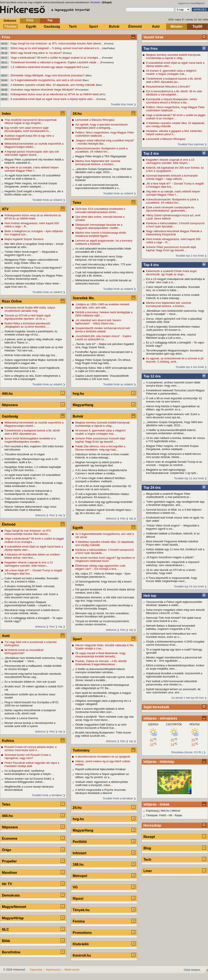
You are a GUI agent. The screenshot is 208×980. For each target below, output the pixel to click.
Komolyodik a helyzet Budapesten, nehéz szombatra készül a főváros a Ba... (172, 101)
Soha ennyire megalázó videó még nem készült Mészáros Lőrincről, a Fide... (175, 611)
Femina (79, 921)
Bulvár (114, 26)
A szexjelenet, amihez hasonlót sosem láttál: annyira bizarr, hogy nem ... (173, 384)
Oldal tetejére (192, 970)
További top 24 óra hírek (189, 586)
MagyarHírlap (13, 918)
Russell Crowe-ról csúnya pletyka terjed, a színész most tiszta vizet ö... (31, 749)
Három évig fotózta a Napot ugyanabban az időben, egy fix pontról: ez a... (173, 408)
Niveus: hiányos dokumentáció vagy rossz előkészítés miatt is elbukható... (30, 508)
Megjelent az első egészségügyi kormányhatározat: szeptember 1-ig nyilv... (172, 471)
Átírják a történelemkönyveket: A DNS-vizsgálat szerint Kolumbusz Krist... (175, 643)
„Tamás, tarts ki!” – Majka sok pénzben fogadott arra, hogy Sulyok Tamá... (105, 346)
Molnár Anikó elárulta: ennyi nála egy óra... (31, 355)
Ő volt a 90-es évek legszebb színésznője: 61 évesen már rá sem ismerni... (174, 400)
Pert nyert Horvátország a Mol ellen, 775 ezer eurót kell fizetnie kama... (103, 266)
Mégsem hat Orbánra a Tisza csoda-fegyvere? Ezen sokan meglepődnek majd (33, 269)
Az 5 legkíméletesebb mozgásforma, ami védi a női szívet (46, 80)
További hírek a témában (47, 795)
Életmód (135, 26)
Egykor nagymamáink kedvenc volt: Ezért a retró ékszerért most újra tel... (173, 416)
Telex (6, 804)
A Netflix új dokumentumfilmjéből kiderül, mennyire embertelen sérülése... (171, 432)
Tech (73, 26)
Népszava (10, 405)
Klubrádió (81, 944)
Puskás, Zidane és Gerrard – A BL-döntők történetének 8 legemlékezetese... (101, 663)
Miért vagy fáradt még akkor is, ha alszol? (37, 53)
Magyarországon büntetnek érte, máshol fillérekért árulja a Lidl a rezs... (171, 336)
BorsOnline (11, 952)
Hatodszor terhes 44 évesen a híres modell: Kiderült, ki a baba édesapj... (173, 296)
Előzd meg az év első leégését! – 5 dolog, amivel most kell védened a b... (56, 48)
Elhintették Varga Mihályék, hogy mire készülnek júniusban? (48, 75)
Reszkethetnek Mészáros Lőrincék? (168, 87)
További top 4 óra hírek (190, 367)
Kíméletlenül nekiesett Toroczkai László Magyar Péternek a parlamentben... (175, 392)
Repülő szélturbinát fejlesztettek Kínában (101, 769)
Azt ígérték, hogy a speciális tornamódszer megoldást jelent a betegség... (102, 126)
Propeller (9, 861)
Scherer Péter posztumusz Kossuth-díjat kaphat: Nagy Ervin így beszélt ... (171, 249)
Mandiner (10, 873)
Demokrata (11, 895)
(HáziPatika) (108, 48)
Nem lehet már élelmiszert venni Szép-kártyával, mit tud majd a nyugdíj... (99, 258)
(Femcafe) (107, 58)
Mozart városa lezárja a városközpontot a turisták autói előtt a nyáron (30, 724)
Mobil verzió (72, 970)
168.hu (78, 864)
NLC (5, 929)
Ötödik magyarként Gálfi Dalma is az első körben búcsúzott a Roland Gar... (101, 726)
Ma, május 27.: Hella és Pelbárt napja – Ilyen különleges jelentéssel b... (103, 575)
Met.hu (165, 811)
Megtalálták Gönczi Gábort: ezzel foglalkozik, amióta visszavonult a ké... (32, 369)
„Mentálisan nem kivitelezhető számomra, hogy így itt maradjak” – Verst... (175, 312)
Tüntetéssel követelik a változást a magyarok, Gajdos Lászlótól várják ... (55, 62)
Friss (30, 20)
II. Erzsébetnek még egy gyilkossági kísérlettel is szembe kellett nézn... (104, 504)
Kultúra (8, 741)
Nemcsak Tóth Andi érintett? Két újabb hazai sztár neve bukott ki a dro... (173, 619)
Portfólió (80, 842)
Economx (10, 839)
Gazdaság (52, 26)
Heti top (150, 596)
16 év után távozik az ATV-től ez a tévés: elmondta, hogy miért (171, 572)
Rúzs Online (12, 301)
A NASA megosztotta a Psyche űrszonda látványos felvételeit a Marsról (100, 791)
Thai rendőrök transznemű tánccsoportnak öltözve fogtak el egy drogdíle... (31, 121)
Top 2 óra (151, 154)
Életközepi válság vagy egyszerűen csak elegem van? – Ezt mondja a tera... (100, 567)
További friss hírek (122, 104)
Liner (148, 871)
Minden (177, 26)
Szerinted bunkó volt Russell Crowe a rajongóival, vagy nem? (28, 756)
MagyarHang (83, 405)
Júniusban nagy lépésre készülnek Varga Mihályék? (43, 90)
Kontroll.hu (82, 955)
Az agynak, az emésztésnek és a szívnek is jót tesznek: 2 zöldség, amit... (175, 360)
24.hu (77, 114)
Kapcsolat (36, 970)
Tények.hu (81, 910)
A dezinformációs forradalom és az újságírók (103, 757)
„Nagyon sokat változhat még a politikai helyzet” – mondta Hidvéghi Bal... (105, 142)
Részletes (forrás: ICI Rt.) (187, 752)
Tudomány (81, 750)
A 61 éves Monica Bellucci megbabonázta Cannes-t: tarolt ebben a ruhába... (101, 472)
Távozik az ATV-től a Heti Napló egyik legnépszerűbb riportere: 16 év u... (28, 317)
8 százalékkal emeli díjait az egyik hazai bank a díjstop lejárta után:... (53, 99)
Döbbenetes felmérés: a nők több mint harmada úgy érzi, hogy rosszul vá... (105, 599)
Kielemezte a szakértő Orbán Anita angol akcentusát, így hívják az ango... (171, 273)
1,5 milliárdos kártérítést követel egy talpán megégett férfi (46, 67)
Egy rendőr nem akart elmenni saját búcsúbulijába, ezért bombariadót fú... (28, 129)
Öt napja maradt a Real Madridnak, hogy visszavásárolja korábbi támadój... (100, 655)
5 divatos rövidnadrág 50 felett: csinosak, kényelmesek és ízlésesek (30, 588)
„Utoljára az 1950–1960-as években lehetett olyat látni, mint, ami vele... (102, 306)
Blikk (6, 941)
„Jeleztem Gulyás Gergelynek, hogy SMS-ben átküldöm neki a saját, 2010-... (174, 424)
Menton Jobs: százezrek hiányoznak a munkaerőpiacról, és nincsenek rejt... (28, 492)
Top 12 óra (152, 376)
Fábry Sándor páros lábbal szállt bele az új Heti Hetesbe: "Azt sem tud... (34, 349)
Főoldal (11, 26)
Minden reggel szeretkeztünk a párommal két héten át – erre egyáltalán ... (174, 659)
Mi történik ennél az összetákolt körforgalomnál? (24, 652)
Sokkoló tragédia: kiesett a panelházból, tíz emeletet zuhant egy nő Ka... (31, 333)
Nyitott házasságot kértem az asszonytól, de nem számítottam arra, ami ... (173, 691)
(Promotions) (107, 62)
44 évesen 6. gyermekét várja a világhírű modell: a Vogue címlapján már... (171, 72)
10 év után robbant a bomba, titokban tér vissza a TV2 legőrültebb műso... (175, 440)
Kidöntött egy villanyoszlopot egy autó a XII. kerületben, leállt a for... (32, 461)
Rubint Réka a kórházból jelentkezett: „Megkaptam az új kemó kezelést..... (28, 325)
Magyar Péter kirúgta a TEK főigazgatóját (101, 156)
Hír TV (7, 884)
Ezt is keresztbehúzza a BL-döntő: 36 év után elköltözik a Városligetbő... (174, 93)
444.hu (7, 394)
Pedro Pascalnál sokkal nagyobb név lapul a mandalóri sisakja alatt (32, 764)
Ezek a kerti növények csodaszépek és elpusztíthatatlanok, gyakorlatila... (170, 209)
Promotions (82, 933)
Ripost (78, 899)
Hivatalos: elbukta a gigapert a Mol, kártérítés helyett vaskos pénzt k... (174, 133)
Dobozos (10, 21)
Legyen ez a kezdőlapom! (191, 3)
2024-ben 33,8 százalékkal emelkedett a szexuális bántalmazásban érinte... (100, 210)
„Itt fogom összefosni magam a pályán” (170, 557)
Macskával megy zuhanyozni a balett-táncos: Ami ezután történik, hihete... (174, 455)
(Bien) (85, 80)
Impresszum (53, 970)
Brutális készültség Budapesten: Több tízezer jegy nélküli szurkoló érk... (103, 734)
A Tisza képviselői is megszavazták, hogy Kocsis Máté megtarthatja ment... (172, 579)
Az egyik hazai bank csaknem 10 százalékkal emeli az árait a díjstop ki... (32, 177)
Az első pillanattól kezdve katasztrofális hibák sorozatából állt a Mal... (103, 250)
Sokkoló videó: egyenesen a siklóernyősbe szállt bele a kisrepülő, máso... (102, 783)
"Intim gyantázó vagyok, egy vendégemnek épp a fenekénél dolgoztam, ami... (175, 503)
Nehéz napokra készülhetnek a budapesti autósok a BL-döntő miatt (30, 712)
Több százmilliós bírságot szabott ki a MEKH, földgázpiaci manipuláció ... (32, 500)
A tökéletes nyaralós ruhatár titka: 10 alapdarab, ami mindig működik (53, 85)
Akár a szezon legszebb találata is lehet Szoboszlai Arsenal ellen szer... (100, 710)
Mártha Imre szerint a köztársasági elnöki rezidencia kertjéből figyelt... (101, 234)
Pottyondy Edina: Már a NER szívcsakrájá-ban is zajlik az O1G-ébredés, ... (104, 369)
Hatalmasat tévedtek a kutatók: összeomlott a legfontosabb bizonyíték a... (174, 675)
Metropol (80, 876)
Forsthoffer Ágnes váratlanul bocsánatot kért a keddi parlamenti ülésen (104, 354)
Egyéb (31, 26)
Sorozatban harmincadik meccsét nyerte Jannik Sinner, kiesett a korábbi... (105, 679)
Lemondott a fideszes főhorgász (166, 139)
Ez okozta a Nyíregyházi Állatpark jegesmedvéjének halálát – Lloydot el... (29, 604)
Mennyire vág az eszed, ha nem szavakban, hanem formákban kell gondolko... (102, 615)
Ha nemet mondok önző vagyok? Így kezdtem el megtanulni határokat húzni (105, 559)
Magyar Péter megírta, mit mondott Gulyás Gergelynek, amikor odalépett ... (172, 448)
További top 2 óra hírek (190, 256)
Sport (93, 26)
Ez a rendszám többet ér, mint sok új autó (30, 682)
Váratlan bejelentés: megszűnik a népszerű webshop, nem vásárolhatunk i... (173, 564)
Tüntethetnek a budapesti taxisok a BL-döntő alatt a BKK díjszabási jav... (174, 80)
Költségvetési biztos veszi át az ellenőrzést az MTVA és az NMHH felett (55, 94)
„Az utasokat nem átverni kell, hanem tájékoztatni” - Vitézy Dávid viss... (98, 322)
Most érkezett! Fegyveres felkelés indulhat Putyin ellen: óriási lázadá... (172, 543)
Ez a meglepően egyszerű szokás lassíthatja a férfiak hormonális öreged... (104, 607)
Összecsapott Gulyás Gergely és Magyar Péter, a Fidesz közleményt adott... (34, 277)
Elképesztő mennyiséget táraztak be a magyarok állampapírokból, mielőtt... (99, 226)
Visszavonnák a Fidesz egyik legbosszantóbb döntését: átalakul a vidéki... (174, 603)
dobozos (40, 515)
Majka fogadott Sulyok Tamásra (24, 239)
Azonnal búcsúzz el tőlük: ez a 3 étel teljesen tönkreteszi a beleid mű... (174, 511)
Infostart (80, 853)
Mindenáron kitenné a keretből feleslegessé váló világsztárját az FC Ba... (102, 687)
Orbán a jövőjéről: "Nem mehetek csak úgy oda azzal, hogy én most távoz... (104, 718)
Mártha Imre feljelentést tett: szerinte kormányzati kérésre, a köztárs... (169, 304)
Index (6, 114)
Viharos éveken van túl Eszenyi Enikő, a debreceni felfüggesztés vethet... (29, 780)
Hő (171, 815)
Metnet (176, 811)
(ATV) (102, 94)
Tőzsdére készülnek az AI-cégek (25, 454)
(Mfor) (88, 76)
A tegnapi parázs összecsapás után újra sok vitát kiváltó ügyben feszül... (32, 153)
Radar (179, 815)
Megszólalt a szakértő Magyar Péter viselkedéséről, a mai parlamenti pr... (169, 495)
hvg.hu (78, 394)
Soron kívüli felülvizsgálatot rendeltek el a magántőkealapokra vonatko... (30, 440)
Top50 (197, 26)
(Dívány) (67, 53)
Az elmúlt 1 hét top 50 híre (188, 698)
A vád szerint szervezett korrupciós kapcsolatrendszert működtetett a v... (98, 186)
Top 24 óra (152, 488)
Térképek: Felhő (156, 815)
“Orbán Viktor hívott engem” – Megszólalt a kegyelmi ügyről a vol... (173, 527)
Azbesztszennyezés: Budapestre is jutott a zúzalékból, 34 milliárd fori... (172, 201)
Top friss (151, 49)
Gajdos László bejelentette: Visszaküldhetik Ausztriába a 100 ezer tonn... (102, 377)
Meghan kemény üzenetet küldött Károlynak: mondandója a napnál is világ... (174, 56)
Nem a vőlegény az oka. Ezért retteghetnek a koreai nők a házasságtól (32, 377)
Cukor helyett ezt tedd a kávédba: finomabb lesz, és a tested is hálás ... (173, 289)
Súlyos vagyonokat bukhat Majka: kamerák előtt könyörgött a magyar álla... (34, 361)
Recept (149, 837)
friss (52, 515)
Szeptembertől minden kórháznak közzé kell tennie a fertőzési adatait (102, 330)
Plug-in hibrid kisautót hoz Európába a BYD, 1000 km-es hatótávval (32, 704)
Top (50, 20)
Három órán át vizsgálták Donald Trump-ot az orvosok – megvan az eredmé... (174, 463)
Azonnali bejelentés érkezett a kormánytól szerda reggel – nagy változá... (172, 177)
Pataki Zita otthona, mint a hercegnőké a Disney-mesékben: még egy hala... (100, 448)
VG (75, 887)
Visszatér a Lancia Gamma (21, 718)
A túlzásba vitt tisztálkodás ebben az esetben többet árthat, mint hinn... (32, 556)
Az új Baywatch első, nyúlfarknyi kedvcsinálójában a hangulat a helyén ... (29, 772)
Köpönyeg (152, 811)
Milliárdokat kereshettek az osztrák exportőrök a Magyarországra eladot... (34, 145)
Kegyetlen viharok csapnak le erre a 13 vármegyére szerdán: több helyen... (170, 161)
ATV (5, 209)
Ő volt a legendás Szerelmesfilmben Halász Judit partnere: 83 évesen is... (173, 328)
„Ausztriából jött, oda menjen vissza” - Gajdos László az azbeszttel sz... (103, 338)
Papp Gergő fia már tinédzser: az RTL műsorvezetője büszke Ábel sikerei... (57, 43)
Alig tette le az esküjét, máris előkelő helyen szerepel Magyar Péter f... (173, 193)
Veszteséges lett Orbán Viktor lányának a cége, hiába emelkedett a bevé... (34, 484)
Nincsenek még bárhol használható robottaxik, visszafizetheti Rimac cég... (33, 675)
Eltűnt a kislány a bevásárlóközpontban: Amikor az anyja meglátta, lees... (175, 667)
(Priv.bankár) (82, 90)
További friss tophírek (191, 144)
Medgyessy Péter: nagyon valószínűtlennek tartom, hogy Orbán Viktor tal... (31, 261)
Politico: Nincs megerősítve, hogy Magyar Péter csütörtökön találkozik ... (175, 109)
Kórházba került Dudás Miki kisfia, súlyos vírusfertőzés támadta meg (30, 309)
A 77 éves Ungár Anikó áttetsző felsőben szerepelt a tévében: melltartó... (100, 480)
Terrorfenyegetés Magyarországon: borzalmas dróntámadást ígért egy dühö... (174, 352)
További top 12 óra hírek (189, 478)
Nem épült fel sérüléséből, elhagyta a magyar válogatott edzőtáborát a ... (103, 694)
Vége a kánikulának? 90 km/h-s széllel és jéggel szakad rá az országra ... (56, 58)
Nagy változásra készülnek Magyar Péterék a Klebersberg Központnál (174, 233)
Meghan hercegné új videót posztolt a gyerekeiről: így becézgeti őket (98, 464)
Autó (156, 26)
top (60, 515)
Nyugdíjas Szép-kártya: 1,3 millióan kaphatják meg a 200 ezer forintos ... (33, 469)
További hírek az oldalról (47, 200)
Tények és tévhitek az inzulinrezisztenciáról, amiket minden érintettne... (102, 623)
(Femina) (109, 44)
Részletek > (96, 2)
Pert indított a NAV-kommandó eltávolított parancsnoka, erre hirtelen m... (172, 683)
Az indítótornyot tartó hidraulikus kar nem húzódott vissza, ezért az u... (171, 635)
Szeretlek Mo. (84, 298)
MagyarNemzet (14, 907)
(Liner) (85, 67)
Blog (147, 848)
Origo (7, 850)
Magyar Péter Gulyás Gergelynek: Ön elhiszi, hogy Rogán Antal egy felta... (103, 361)
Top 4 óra (151, 265)
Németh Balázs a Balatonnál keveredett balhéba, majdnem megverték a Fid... (170, 627)
